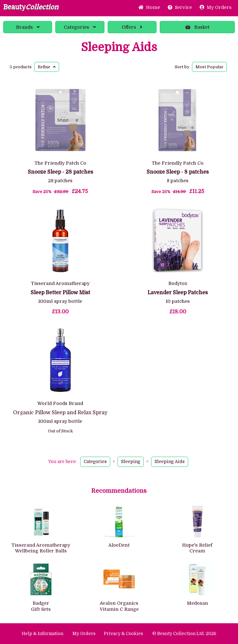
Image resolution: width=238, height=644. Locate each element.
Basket (197, 27)
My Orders (216, 7)
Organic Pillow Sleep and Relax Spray (60, 413)
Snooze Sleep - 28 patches (60, 172)
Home (149, 7)
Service (180, 7)
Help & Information (42, 634)
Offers (132, 27)
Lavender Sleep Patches (178, 293)
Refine (47, 67)
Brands (28, 27)
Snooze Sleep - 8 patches (178, 172)
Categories (80, 27)
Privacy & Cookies (123, 634)
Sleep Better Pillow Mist (60, 293)
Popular (209, 67)
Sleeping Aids (119, 48)
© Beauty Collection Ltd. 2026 (184, 634)
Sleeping (131, 462)
